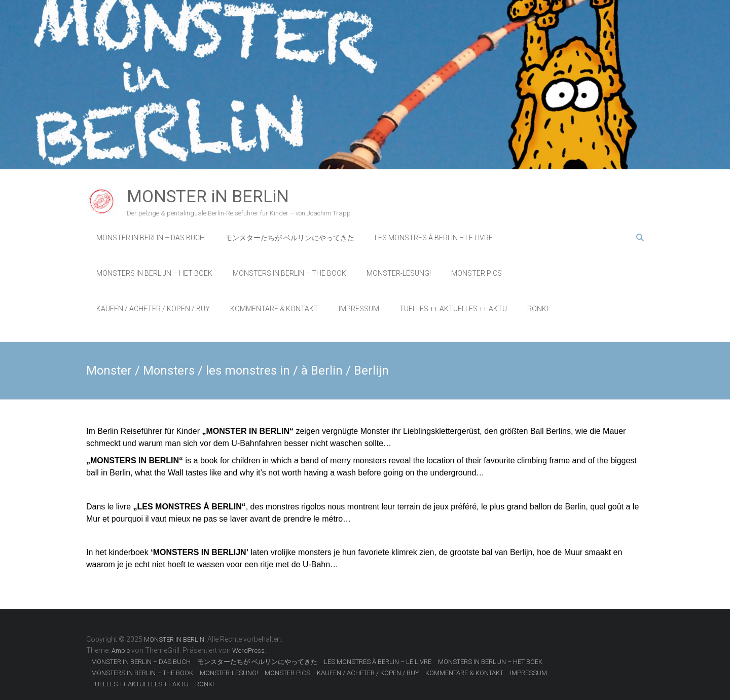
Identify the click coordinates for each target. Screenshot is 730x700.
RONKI (538, 309)
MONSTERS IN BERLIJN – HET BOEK (154, 273)
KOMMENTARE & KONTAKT (274, 309)
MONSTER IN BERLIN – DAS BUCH (151, 238)
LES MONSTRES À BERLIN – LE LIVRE (434, 238)
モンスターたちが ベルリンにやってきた (290, 238)
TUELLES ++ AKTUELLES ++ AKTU (453, 309)
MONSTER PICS (477, 273)
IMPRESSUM (359, 309)
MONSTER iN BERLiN (208, 196)
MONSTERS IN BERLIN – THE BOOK (289, 273)
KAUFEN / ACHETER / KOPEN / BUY (153, 309)
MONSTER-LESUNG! (399, 273)
